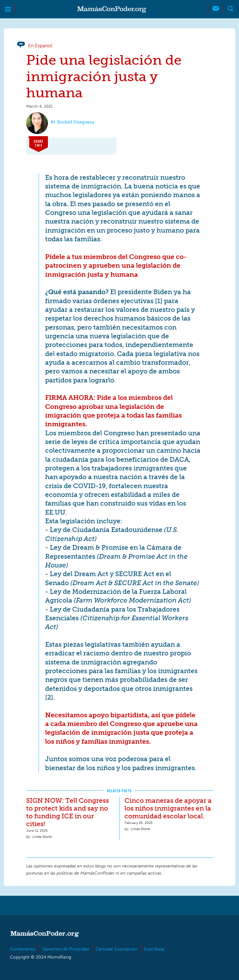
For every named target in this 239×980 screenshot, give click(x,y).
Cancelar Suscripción (116, 949)
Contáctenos (23, 949)
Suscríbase (154, 949)
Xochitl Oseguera (76, 122)
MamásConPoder (112, 9)
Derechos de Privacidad (66, 949)
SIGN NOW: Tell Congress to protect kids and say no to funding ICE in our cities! (68, 812)
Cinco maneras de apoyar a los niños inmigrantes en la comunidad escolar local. (168, 808)
